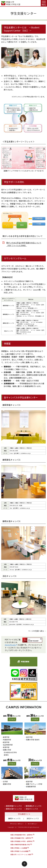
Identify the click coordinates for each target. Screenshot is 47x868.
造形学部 (29, 737)
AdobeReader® (11, 645)
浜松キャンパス (32, 809)
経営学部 (6, 742)
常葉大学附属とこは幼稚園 (19, 848)
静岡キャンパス (14, 818)
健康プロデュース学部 (34, 784)
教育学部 (6, 737)
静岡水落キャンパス (14, 809)
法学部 (5, 782)
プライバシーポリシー (17, 824)
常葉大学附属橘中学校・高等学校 (21, 838)
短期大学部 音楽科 (33, 740)
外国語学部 (7, 740)
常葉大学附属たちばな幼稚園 (19, 851)
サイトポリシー (33, 824)
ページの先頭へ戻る (36, 631)
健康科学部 (7, 784)
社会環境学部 (8, 745)
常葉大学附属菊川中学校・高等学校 (21, 841)
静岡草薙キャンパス (14, 806)
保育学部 (6, 747)
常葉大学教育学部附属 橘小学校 (20, 845)
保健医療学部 (31, 787)
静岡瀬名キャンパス (34, 806)
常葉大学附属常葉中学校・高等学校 (21, 835)
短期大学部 (7, 750)
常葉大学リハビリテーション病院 (21, 854)
